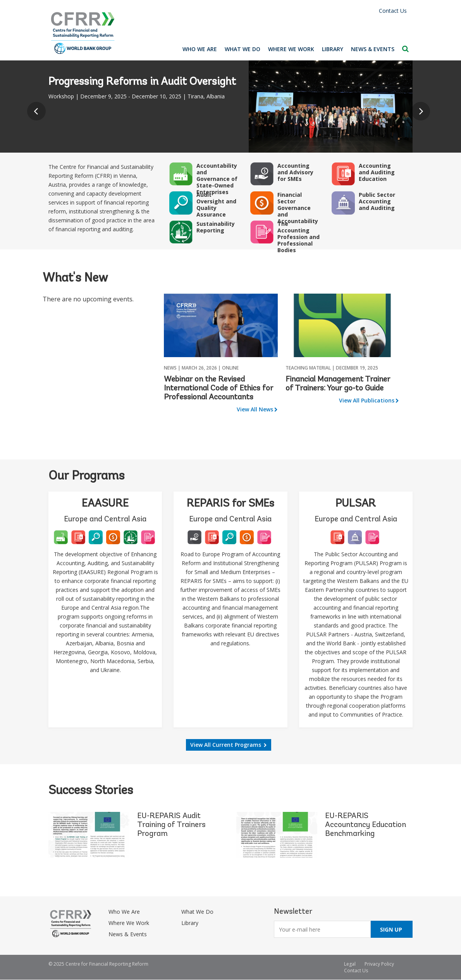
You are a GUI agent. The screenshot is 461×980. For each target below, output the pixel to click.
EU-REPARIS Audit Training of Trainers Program (171, 825)
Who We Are (200, 49)
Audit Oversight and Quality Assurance (216, 205)
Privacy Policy (379, 964)
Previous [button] (38, 113)
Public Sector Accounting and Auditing (377, 201)
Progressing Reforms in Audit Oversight (142, 82)
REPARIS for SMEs (230, 504)
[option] (230, 107)
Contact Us (393, 11)
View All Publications (367, 400)
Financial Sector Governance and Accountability (298, 208)
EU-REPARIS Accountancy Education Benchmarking (366, 825)
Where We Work (291, 49)
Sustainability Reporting (216, 227)
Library (333, 49)
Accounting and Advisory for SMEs (295, 172)
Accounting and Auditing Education (377, 172)
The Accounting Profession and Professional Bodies (298, 237)
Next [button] (423, 113)
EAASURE (105, 504)
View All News (255, 409)
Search (405, 49)
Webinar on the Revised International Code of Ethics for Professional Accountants (218, 389)
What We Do (243, 49)
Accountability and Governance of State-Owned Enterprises (217, 179)
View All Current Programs (226, 745)
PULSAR (356, 504)
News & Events (373, 49)
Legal (350, 964)
